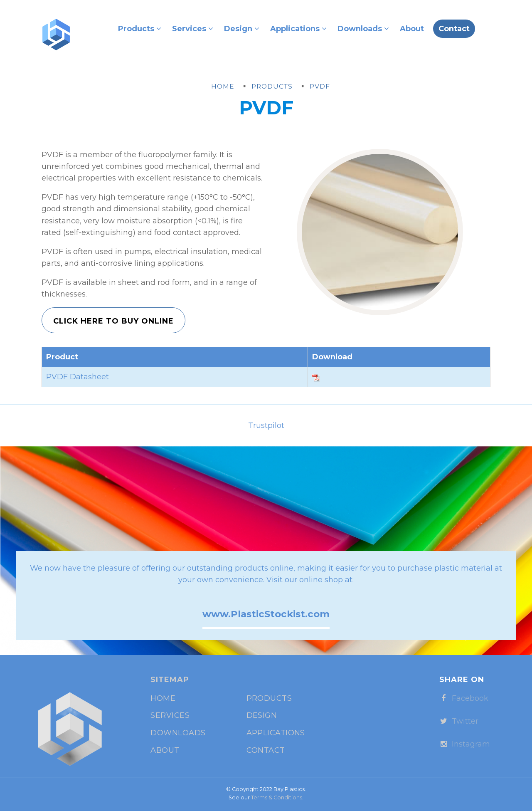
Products (140, 29)
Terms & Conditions (277, 797)
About (412, 29)
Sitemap (170, 680)
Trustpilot (266, 425)
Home (163, 698)
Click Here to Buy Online (113, 321)
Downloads (363, 29)
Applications (298, 29)
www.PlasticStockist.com (266, 614)
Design (242, 29)
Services (193, 29)
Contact (454, 29)
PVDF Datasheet (78, 377)
